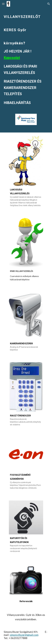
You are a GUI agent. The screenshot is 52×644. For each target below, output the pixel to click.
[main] (26, 57)
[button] (3, 4)
